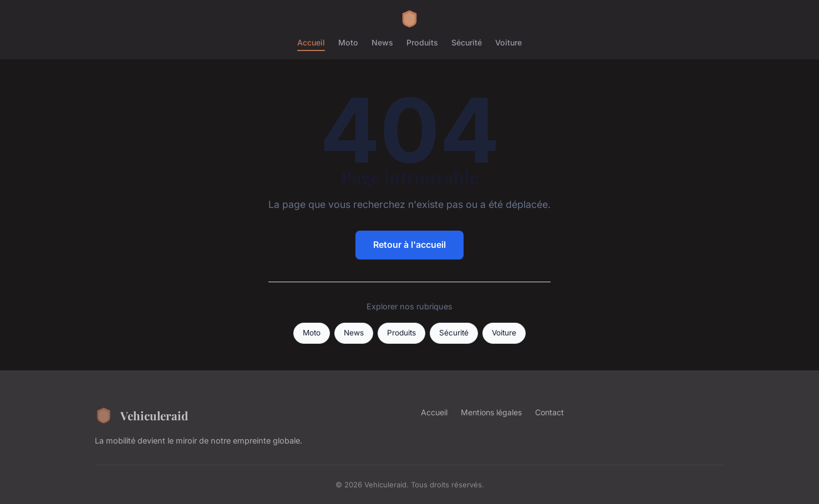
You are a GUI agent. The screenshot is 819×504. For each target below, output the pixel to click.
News (382, 42)
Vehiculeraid (141, 415)
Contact (550, 412)
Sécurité (467, 42)
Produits (422, 42)
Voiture (508, 42)
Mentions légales (491, 412)
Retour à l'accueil (409, 245)
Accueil (311, 42)
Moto (348, 42)
